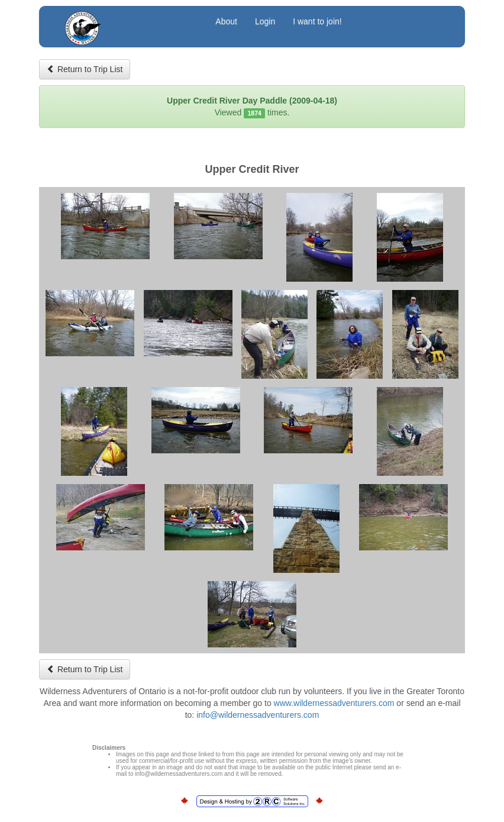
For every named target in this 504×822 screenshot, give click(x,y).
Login (265, 21)
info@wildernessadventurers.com (258, 715)
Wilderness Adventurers (129, 23)
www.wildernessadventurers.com (334, 703)
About (226, 21)
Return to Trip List (85, 69)
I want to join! (317, 21)
